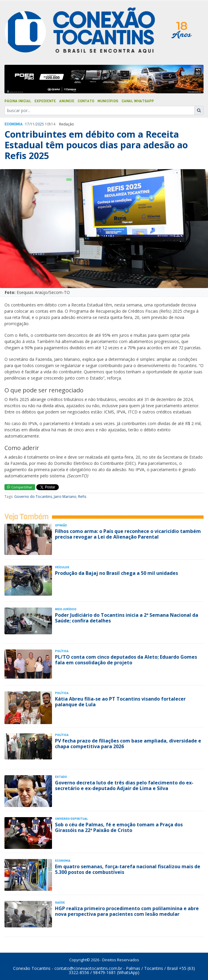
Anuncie (67, 101)
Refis (82, 497)
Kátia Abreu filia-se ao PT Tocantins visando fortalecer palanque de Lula (120, 702)
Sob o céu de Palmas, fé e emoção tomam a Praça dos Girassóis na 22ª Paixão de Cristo (119, 827)
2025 (40, 124)
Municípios (108, 101)
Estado (61, 777)
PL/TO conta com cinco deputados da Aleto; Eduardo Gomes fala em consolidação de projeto (126, 660)
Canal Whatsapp (138, 101)
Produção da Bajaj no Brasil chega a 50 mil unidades (116, 573)
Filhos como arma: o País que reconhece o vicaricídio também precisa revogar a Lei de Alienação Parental (128, 534)
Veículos (62, 567)
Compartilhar (20, 487)
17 (27, 124)
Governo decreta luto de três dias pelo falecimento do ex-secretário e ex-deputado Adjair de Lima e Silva (124, 785)
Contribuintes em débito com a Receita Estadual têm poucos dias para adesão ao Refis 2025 (96, 145)
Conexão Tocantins (32, 968)
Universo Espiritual (71, 819)
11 (32, 124)
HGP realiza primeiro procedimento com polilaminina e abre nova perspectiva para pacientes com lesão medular (127, 911)
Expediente (45, 101)
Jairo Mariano (65, 497)
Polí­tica (62, 651)
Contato (86, 101)
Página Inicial (18, 101)
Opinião (61, 525)
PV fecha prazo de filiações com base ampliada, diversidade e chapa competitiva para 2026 (128, 744)
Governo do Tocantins (33, 497)
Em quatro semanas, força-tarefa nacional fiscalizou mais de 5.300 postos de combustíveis (128, 869)
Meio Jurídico (66, 609)
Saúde (60, 903)
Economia (14, 124)
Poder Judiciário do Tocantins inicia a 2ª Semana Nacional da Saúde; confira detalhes (127, 618)
